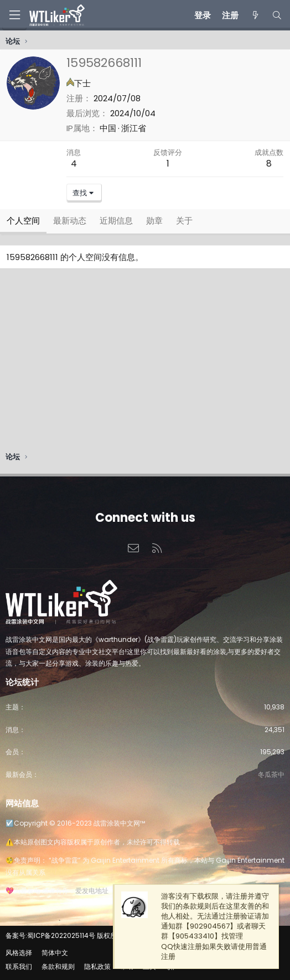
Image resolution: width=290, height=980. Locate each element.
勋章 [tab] (154, 221)
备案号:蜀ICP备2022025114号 (50, 935)
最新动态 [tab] (70, 221)
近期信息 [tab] (116, 221)
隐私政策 (97, 966)
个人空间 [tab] (23, 221)
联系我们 (19, 966)
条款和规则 (58, 966)
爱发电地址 (92, 891)
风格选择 (19, 953)
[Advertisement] (145, 363)
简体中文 (55, 953)
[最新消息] (255, 15)
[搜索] (277, 15)
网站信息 (22, 803)
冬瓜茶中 (271, 774)
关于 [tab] (184, 221)
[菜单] (14, 15)
